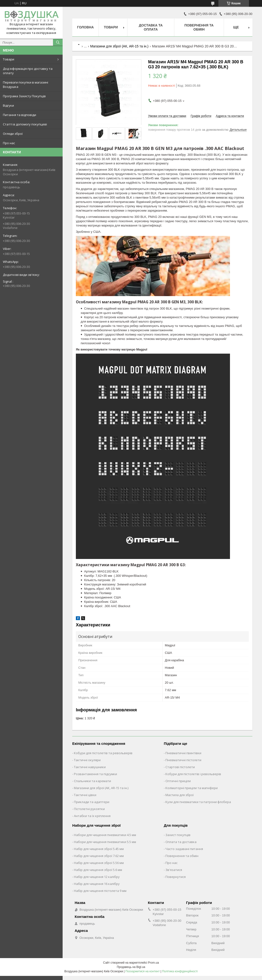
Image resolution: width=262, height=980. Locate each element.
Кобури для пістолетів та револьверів (103, 753)
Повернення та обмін (199, 27)
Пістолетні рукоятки (89, 809)
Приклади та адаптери (92, 802)
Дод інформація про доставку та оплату (28, 71)
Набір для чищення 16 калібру (97, 884)
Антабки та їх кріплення (92, 816)
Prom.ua (154, 963)
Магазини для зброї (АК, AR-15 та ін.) (119, 46)
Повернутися (176, 877)
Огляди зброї (13, 134)
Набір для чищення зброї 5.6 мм (98, 870)
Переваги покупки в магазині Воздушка (26, 84)
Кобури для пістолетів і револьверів (193, 774)
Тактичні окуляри (87, 760)
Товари (9, 59)
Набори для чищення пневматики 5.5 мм (105, 842)
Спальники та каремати (92, 781)
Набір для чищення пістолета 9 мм (100, 891)
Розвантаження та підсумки (95, 774)
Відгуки (8, 105)
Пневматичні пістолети (183, 760)
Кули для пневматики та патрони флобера (198, 802)
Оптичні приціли (178, 781)
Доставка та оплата (151, 27)
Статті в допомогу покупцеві (25, 124)
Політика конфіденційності (180, 971)
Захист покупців (178, 835)
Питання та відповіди (20, 115)
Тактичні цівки (85, 795)
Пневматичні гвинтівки (183, 753)
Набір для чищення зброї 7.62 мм (99, 856)
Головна (85, 27)
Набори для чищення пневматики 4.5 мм (105, 835)
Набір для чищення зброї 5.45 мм (99, 849)
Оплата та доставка (181, 842)
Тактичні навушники (90, 767)
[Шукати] (58, 42)
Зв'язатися (174, 870)
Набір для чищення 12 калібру (97, 877)
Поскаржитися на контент (143, 971)
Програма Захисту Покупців (24, 96)
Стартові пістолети (180, 767)
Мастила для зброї (180, 795)
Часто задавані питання (184, 849)
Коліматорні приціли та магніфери (192, 788)
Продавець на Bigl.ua (131, 967)
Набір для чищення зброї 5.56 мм (99, 863)
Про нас (9, 143)
